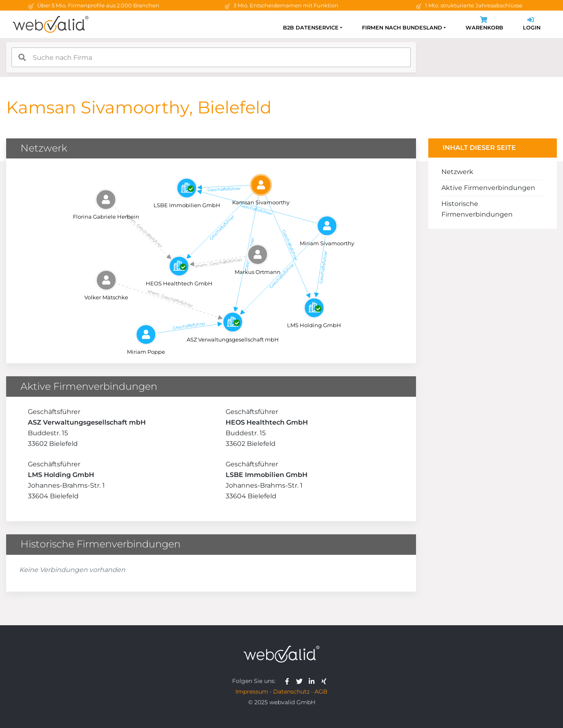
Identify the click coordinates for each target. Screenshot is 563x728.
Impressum (252, 692)
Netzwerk (457, 172)
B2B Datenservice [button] (311, 28)
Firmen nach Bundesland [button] (402, 28)
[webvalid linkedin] (313, 681)
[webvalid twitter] (301, 681)
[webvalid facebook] (289, 681)
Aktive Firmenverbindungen (488, 188)
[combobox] (211, 57)
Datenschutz (291, 692)
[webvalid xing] (325, 681)
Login (532, 24)
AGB (321, 692)
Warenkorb (484, 24)
